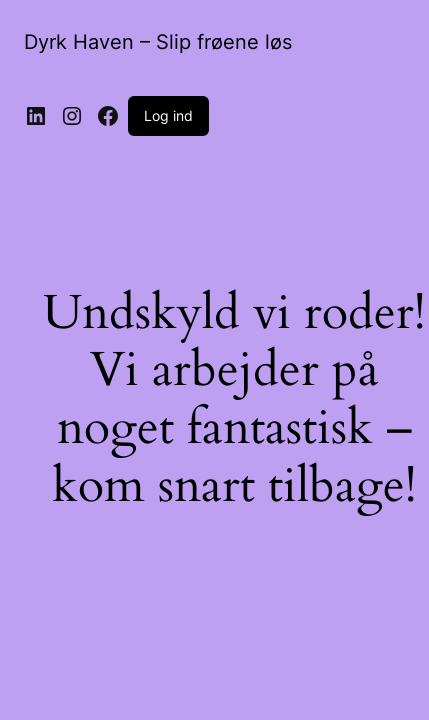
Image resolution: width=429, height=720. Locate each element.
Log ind (168, 115)
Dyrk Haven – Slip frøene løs (158, 42)
